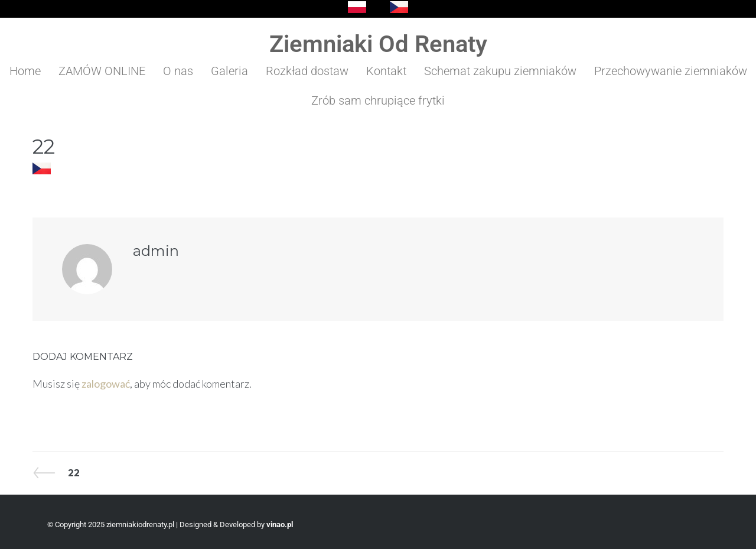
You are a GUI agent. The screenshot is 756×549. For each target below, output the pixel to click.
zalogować (106, 384)
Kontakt (386, 71)
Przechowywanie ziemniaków (671, 71)
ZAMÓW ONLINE (102, 71)
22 (56, 473)
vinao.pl (280, 524)
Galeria (229, 71)
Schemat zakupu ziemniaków (500, 71)
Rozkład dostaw (307, 71)
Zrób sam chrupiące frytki (378, 100)
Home (25, 71)
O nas (178, 71)
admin (156, 251)
